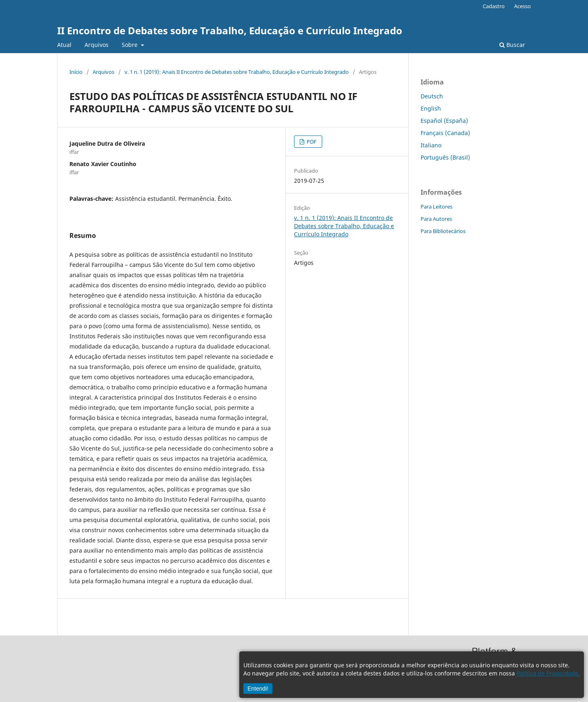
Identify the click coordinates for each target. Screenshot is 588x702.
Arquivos (97, 45)
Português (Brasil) (445, 157)
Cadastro (494, 6)
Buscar (512, 45)
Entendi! (258, 689)
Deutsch (432, 96)
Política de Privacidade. (548, 673)
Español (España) (444, 121)
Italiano (431, 145)
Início (76, 72)
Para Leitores (437, 207)
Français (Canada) (445, 133)
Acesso (522, 6)
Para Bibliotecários (443, 231)
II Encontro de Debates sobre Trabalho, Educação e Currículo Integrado (230, 30)
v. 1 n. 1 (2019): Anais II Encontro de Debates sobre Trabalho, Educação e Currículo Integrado (237, 72)
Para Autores (436, 219)
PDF (311, 142)
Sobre (130, 45)
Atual (64, 45)
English (431, 108)
